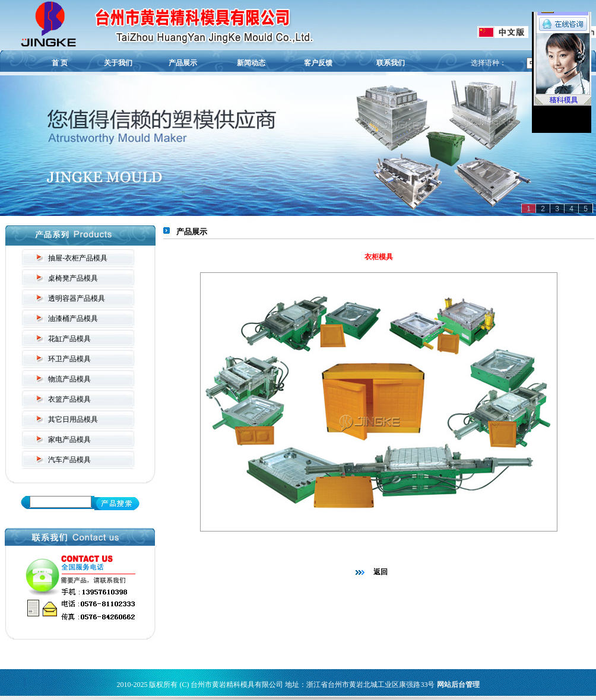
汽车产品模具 (69, 460)
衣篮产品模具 (69, 399)
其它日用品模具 (73, 419)
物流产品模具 (69, 379)
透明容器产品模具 (77, 298)
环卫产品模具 (69, 359)
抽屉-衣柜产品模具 (78, 258)
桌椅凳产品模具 (73, 278)
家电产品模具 (69, 440)
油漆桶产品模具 (73, 319)
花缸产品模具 (69, 339)
